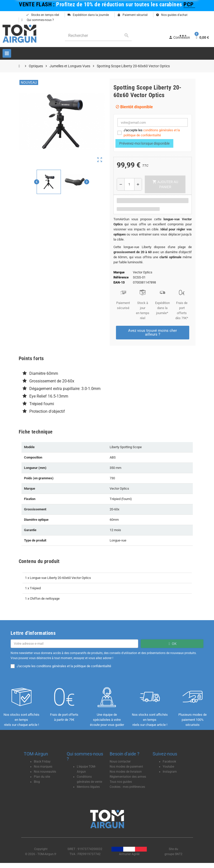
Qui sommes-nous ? (38, 20)
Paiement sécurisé (132, 15)
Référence (121, 277)
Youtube (168, 767)
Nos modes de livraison (126, 772)
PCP (189, 4)
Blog (37, 782)
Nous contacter (120, 762)
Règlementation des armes (128, 777)
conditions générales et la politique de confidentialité (74, 666)
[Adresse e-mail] (74, 644)
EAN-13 (119, 282)
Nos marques (43, 767)
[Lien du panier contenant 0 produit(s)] (202, 37)
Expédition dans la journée (88, 15)
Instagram (170, 772)
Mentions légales (88, 787)
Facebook (169, 762)
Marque (119, 272)
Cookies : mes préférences (127, 787)
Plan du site (42, 777)
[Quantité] (129, 184)
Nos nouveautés (45, 772)
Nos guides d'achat (172, 15)
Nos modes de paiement (126, 767)
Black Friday (42, 762)
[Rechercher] (98, 36)
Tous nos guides (121, 782)
